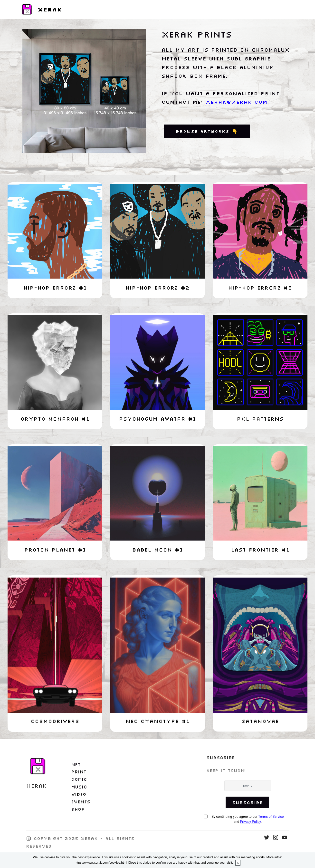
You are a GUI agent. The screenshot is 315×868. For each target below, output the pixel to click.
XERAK (50, 9)
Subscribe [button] (247, 814)
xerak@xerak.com (236, 102)
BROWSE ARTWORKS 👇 (207, 131)
